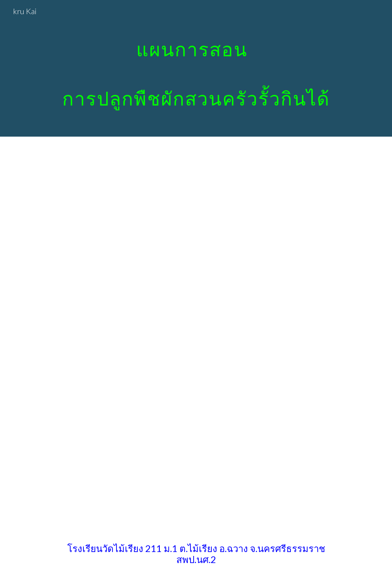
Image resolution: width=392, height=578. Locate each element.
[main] (196, 68)
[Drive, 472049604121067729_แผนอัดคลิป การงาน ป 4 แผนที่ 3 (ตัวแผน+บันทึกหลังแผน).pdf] (240, 333)
